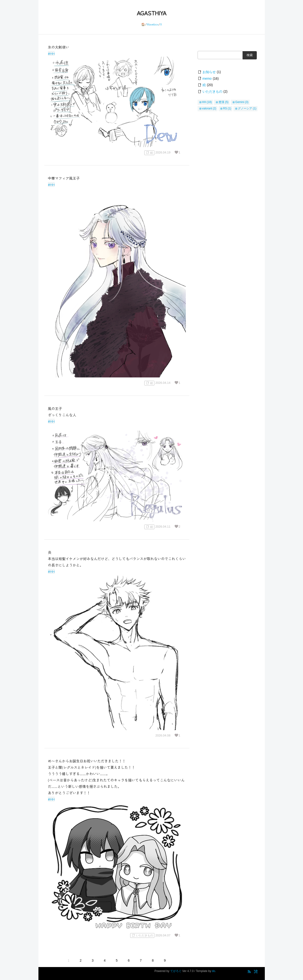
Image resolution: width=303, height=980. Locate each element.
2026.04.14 (163, 383)
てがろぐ (176, 971)
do (214, 971)
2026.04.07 (163, 935)
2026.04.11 (163, 527)
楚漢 (221, 102)
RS (225, 108)
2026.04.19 (163, 153)
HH (204, 102)
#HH (51, 53)
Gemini (240, 102)
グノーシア (245, 108)
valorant (207, 108)
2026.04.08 (163, 735)
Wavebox (153, 24)
